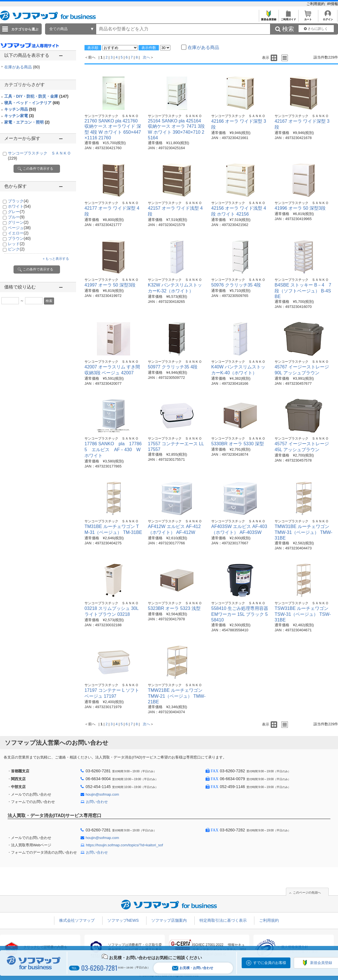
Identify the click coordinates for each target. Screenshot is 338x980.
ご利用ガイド (288, 18)
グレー (16, 212)
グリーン (18, 222)
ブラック (18, 201)
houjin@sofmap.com (102, 794)
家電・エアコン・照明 (27, 122)
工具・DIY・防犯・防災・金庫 (36, 96)
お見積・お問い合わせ (193, 968)
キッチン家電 (19, 116)
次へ (146, 57)
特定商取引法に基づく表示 (223, 920)
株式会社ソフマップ (77, 920)
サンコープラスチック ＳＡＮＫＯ (112, 116)
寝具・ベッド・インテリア (32, 103)
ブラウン (19, 238)
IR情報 (333, 4)
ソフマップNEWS (123, 920)
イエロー (18, 233)
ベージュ (19, 228)
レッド (16, 244)
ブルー (16, 217)
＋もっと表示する (55, 259)
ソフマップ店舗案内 (169, 920)
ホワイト (19, 206)
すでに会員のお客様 (270, 963)
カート (308, 18)
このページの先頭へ (307, 892)
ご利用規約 (316, 4)
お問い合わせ (97, 802)
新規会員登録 (269, 18)
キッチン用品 (20, 109)
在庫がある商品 (22, 67)
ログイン (328, 18)
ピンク (16, 249)
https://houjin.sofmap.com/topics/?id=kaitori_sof (124, 845)
